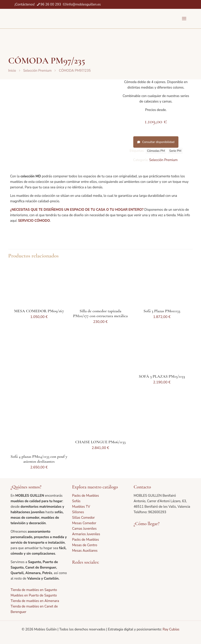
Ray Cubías (171, 629)
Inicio (12, 71)
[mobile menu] (184, 19)
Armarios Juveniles (86, 534)
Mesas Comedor (84, 523)
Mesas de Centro (85, 545)
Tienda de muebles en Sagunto (34, 590)
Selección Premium (37, 71)
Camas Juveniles (84, 529)
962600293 (157, 512)
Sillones (78, 512)
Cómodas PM (156, 151)
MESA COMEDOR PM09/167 (39, 311)
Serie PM (175, 151)
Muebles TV (81, 507)
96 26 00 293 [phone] (51, 4)
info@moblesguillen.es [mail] (84, 4)
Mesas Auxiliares (85, 551)
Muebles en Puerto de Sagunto (34, 595)
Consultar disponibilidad (156, 142)
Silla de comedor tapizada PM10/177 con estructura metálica (100, 313)
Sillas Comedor (83, 518)
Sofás (76, 501)
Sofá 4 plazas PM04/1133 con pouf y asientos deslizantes (39, 459)
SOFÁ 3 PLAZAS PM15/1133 (162, 376)
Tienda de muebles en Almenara (35, 601)
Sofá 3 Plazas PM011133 (162, 311)
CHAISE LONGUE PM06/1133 (100, 442)
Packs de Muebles (85, 496)
